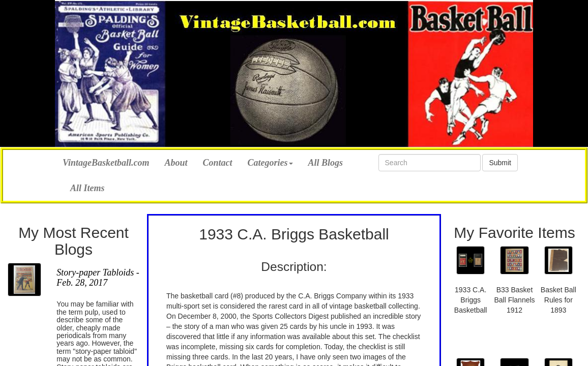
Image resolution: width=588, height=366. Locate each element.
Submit (500, 163)
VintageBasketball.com (106, 161)
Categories (270, 163)
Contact (218, 163)
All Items (87, 188)
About (176, 163)
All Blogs (326, 163)
